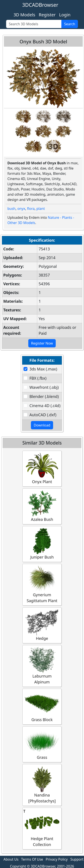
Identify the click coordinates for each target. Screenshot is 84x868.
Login (65, 15)
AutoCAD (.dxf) (43, 415)
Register (47, 15)
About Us (11, 859)
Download (42, 425)
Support (77, 859)
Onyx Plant (42, 468)
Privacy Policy (57, 859)
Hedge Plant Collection (42, 828)
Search (70, 24)
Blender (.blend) (44, 396)
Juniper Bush (42, 544)
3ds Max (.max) (43, 369)
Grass (42, 744)
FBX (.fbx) (38, 378)
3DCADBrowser (40, 5)
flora (31, 209)
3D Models (24, 15)
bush (11, 209)
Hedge (42, 625)
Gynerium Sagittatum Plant (42, 584)
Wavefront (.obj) (44, 387)
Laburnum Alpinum (42, 666)
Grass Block (42, 706)
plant (41, 209)
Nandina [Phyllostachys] (42, 785)
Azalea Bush (42, 506)
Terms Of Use (32, 859)
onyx (21, 209)
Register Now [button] (42, 343)
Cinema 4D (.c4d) (45, 406)
